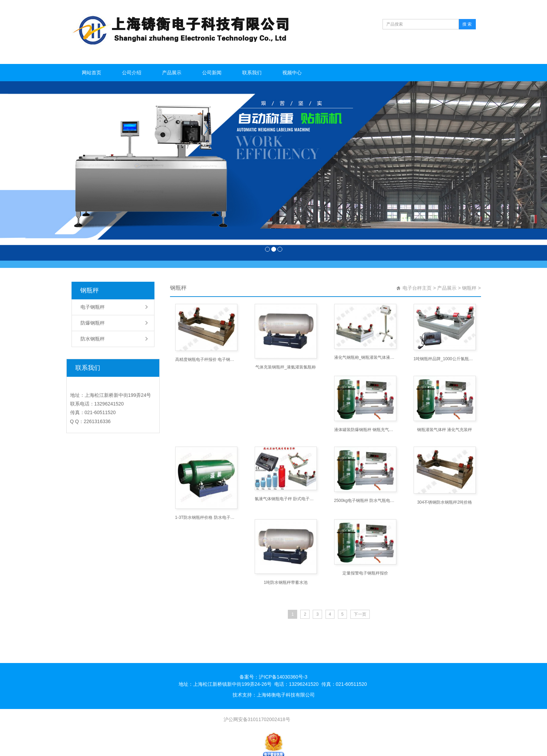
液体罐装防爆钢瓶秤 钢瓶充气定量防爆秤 (365, 430)
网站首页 (92, 73)
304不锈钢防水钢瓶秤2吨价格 (445, 502)
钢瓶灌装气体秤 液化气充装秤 (445, 430)
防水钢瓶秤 (93, 339)
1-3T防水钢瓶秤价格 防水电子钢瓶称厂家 (206, 517)
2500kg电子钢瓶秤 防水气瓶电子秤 (365, 501)
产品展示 (172, 73)
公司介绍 (132, 73)
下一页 (360, 614)
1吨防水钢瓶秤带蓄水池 (286, 582)
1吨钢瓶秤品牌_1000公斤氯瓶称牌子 (445, 359)
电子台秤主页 (417, 288)
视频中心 (292, 73)
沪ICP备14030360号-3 (283, 677)
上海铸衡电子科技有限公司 (286, 695)
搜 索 (467, 24)
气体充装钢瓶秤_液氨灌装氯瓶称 (286, 367)
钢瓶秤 (89, 290)
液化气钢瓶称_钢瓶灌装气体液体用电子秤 (365, 357)
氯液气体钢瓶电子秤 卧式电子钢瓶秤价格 (286, 499)
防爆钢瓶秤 (93, 323)
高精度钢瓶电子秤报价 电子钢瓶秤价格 (206, 360)
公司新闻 (212, 73)
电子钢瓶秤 (93, 307)
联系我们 (252, 73)
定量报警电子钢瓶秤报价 (365, 573)
